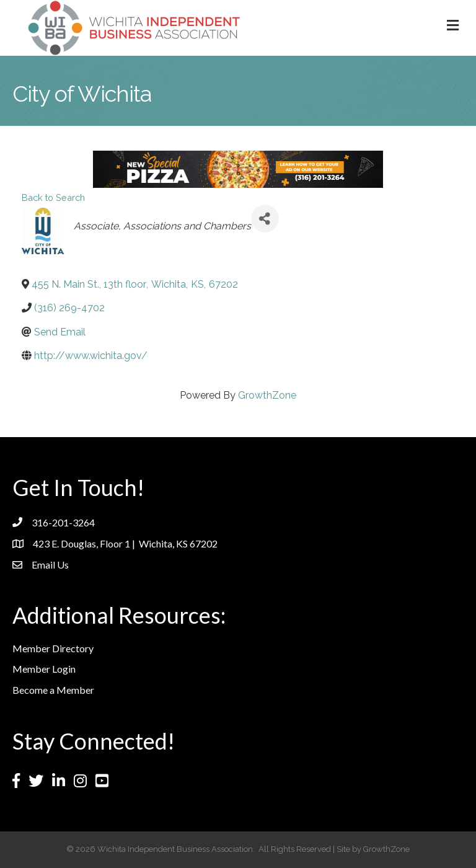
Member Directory (53, 648)
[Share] (265, 219)
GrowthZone (267, 395)
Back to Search (53, 197)
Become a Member (53, 690)
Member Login (44, 669)
